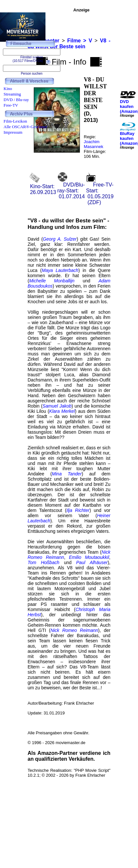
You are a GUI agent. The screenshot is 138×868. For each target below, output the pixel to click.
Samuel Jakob (57, 406)
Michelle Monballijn (52, 281)
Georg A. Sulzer (60, 239)
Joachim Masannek (94, 144)
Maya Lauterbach (60, 270)
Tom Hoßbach (44, 562)
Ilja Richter (78, 510)
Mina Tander (67, 474)
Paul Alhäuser (92, 562)
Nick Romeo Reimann (74, 630)
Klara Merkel (62, 411)
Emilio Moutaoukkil (89, 557)
